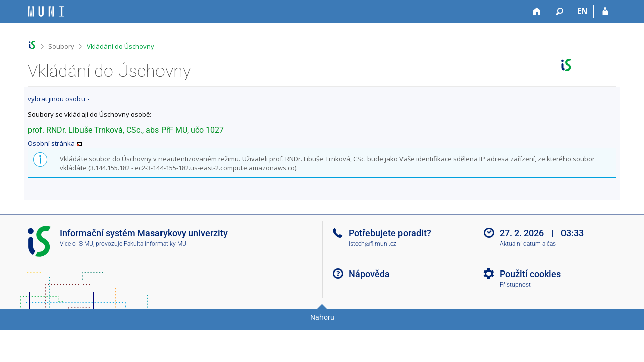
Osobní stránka (51, 143)
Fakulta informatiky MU (155, 244)
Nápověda (369, 274)
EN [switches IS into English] (582, 11)
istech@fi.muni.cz (373, 244)
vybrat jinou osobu (56, 99)
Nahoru (322, 317)
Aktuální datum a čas (528, 244)
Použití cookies (530, 274)
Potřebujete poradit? (390, 233)
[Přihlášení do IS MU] (605, 12)
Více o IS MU (76, 244)
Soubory (61, 46)
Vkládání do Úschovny (120, 46)
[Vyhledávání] (560, 12)
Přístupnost (515, 285)
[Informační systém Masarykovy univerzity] (46, 11)
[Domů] (537, 12)
